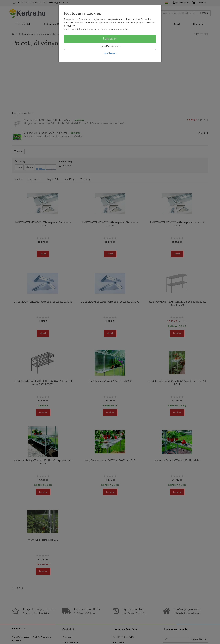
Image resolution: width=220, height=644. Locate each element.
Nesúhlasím (110, 53)
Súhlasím (110, 39)
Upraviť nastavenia (110, 47)
